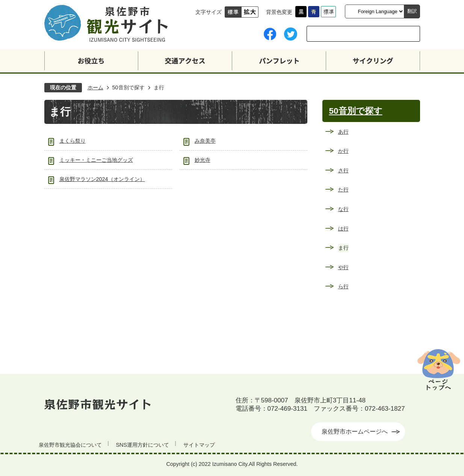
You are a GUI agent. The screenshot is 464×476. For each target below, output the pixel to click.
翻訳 (412, 11)
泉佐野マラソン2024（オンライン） (102, 179)
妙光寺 (203, 160)
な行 (343, 209)
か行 (343, 151)
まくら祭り (73, 141)
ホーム (95, 87)
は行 (343, 229)
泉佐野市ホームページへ (355, 432)
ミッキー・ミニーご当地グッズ (96, 160)
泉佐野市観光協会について (70, 445)
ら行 (343, 286)
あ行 (343, 132)
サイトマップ (199, 445)
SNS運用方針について (143, 445)
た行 (343, 190)
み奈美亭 (205, 141)
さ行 (343, 170)
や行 (343, 267)
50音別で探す (128, 87)
